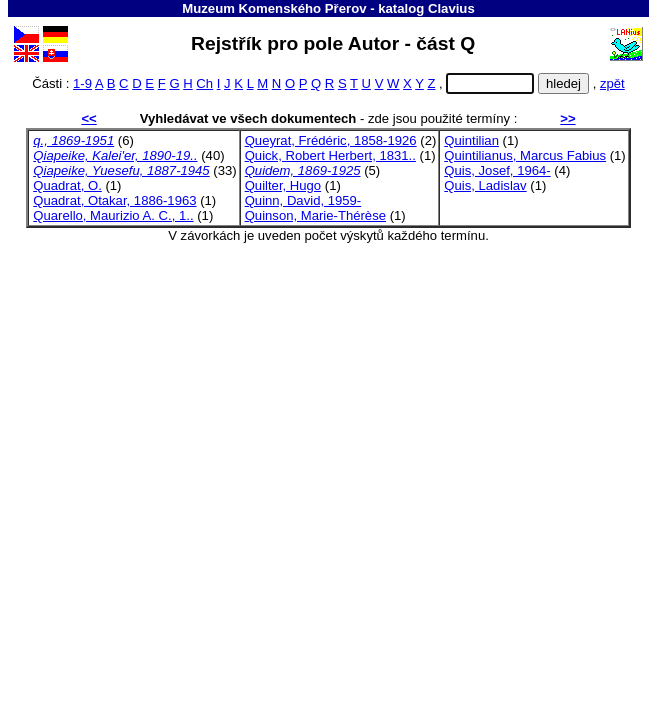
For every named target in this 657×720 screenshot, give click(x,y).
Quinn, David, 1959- (303, 200)
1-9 (82, 83)
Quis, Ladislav (485, 185)
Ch (204, 83)
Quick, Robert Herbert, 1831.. (330, 155)
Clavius (451, 8)
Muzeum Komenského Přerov (274, 8)
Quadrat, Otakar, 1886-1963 (114, 200)
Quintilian (471, 140)
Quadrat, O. (67, 185)
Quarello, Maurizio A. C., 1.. (113, 215)
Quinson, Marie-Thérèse (315, 215)
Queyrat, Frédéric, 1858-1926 (331, 140)
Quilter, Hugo (283, 185)
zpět (612, 83)
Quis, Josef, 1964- (497, 170)
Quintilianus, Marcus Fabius (525, 155)
